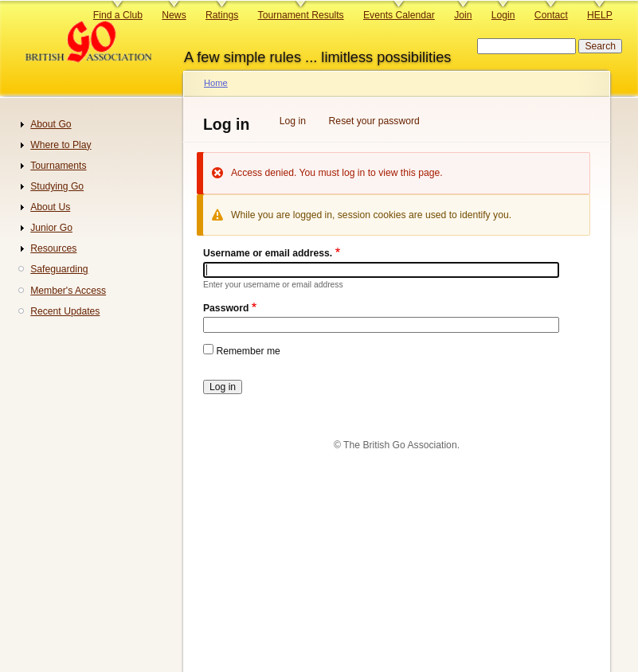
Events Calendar (399, 15)
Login (503, 15)
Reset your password (374, 121)
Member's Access (68, 291)
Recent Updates (65, 311)
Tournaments (58, 166)
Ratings (222, 15)
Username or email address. (268, 253)
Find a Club (118, 15)
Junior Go (51, 228)
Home (216, 83)
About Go (51, 124)
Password (226, 308)
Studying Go (57, 186)
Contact (551, 15)
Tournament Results (301, 15)
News (174, 15)
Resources (53, 248)
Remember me (248, 351)
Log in (293, 121)
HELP (600, 15)
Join (463, 15)
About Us (50, 207)
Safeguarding (59, 269)
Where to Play (61, 145)
